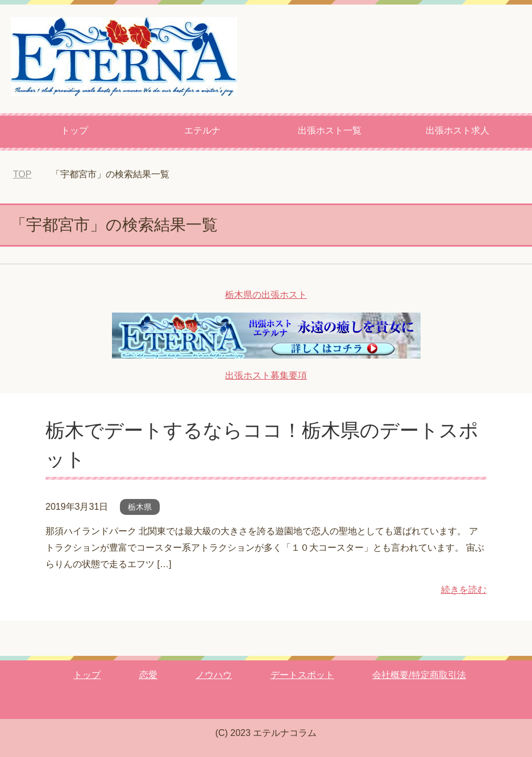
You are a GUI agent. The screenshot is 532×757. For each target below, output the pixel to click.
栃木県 (140, 507)
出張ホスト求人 (458, 130)
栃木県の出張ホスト (266, 295)
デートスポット (302, 675)
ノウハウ (214, 675)
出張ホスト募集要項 (266, 375)
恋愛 (148, 675)
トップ (74, 130)
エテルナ (202, 130)
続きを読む (464, 590)
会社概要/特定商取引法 (419, 675)
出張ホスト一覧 (330, 130)
